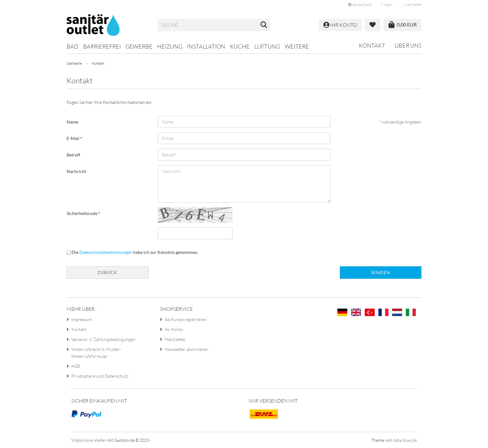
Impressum (82, 319)
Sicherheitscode (82, 213)
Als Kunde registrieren (186, 319)
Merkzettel (411, 5)
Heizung (170, 46)
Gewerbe (139, 46)
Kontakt (372, 45)
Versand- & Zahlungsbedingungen (103, 339)
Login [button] (387, 5)
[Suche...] (264, 25)
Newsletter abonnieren (186, 349)
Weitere (297, 46)
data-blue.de (405, 440)
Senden (381, 272)
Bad (73, 46)
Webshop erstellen (89, 440)
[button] (360, 5)
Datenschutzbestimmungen (106, 252)
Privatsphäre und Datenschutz (100, 376)
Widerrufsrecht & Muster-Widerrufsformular (96, 353)
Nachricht (76, 171)
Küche (240, 46)
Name (72, 122)
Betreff (73, 155)
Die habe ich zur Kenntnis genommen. (135, 252)
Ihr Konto (174, 329)
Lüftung (267, 46)
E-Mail (73, 138)
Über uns (408, 45)
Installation (206, 46)
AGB (76, 366)
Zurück (107, 272)
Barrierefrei (102, 46)
